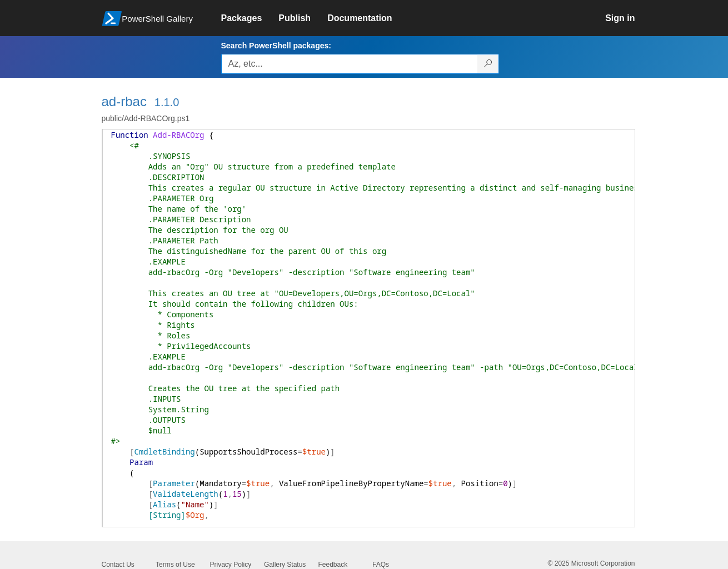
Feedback (333, 565)
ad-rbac (124, 101)
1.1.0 (167, 102)
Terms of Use (175, 565)
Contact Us (118, 565)
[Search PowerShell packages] (488, 64)
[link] (250, 18)
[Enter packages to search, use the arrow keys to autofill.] (350, 64)
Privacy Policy (231, 565)
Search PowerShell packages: (276, 46)
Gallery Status (285, 565)
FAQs (381, 565)
